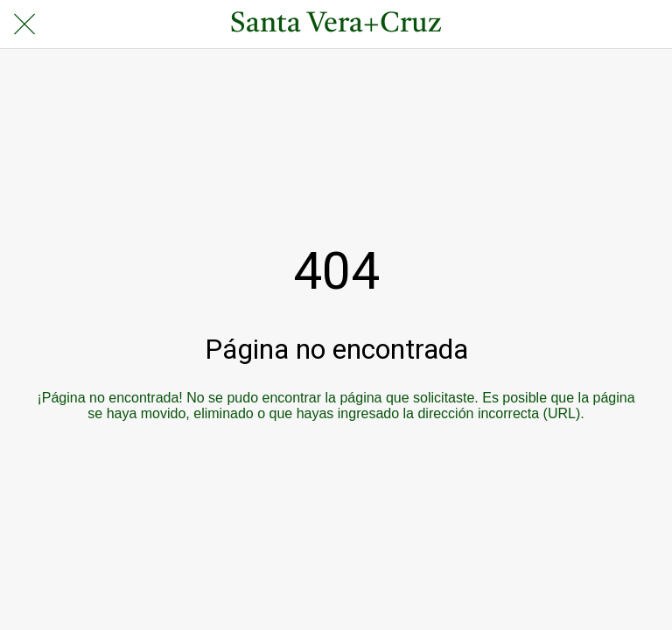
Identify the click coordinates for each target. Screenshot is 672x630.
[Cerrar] (24, 24)
